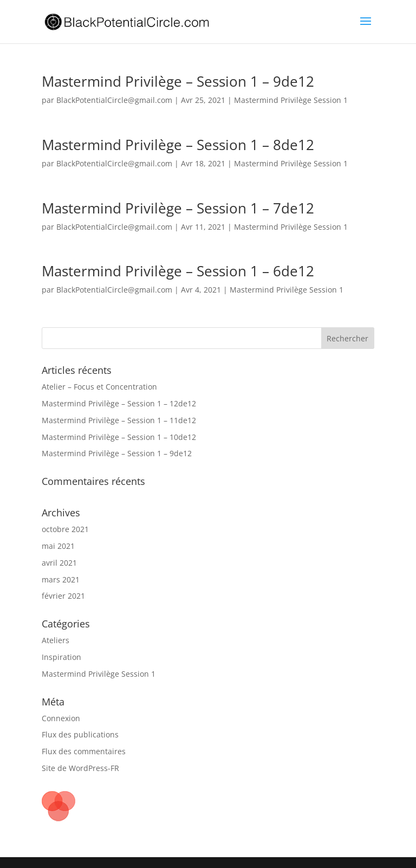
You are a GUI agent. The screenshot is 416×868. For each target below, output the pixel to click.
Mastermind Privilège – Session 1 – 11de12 (119, 420)
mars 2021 (61, 579)
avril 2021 (59, 563)
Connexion (61, 718)
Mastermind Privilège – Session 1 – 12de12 (119, 403)
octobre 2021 (65, 529)
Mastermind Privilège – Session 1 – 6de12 (178, 271)
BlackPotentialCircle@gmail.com (114, 100)
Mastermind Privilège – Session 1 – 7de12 (178, 208)
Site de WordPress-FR (80, 768)
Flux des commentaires (84, 751)
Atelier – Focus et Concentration (99, 387)
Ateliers (56, 640)
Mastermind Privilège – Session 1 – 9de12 (178, 81)
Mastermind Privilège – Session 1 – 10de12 (119, 437)
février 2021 (63, 596)
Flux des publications (80, 734)
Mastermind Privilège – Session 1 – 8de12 (178, 145)
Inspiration (61, 657)
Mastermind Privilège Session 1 (291, 100)
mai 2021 (58, 546)
